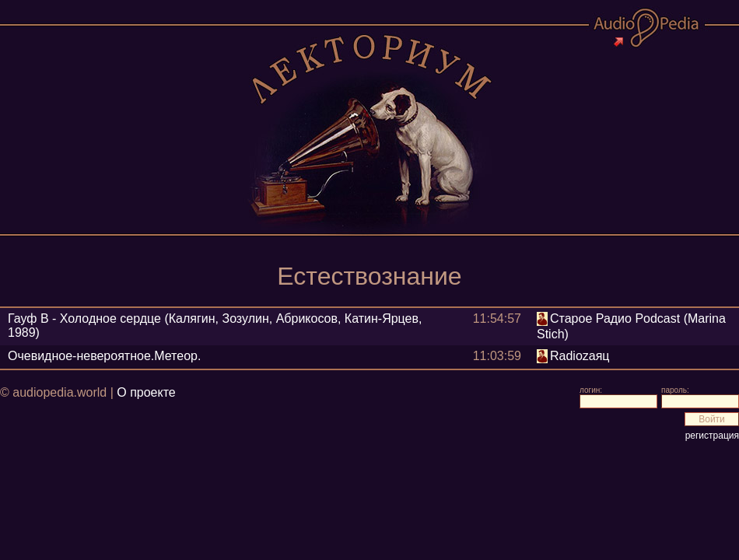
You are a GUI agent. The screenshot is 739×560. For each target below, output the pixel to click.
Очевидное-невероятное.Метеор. (104, 356)
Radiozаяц (580, 356)
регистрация (712, 436)
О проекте (146, 392)
